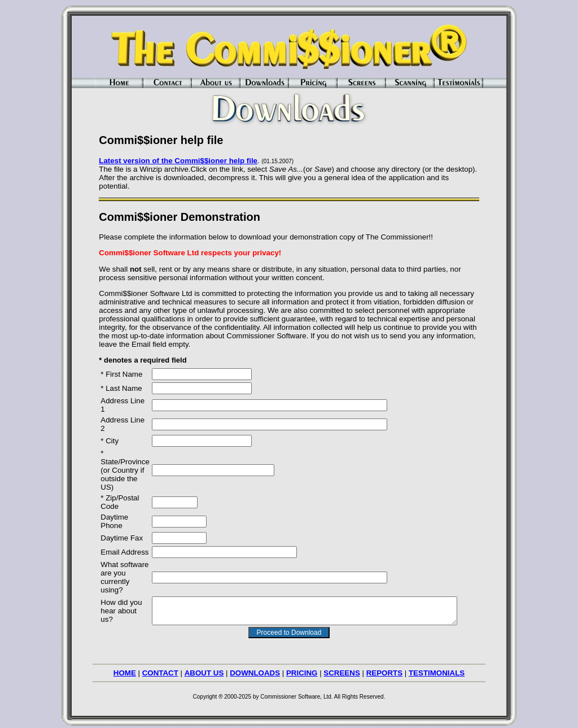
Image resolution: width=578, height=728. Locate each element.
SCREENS (341, 670)
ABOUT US (204, 670)
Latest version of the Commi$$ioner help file (170, 161)
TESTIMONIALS (437, 670)
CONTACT (160, 670)
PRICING (302, 670)
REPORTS (384, 670)
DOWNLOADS (255, 670)
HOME (125, 670)
